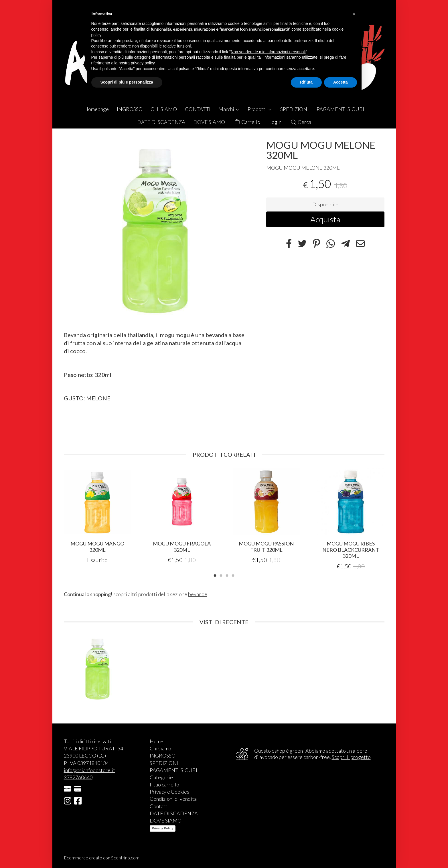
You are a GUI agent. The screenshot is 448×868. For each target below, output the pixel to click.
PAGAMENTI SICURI (340, 109)
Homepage (96, 109)
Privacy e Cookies (169, 792)
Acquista (325, 219)
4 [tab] (233, 575)
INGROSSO (130, 109)
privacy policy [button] (143, 63)
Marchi (229, 109)
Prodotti (260, 109)
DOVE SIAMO (209, 122)
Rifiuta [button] (306, 82)
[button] (354, 14)
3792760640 (78, 777)
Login (275, 122)
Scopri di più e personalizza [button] (127, 82)
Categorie (161, 777)
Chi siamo (160, 748)
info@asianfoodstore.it (89, 770)
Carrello (247, 122)
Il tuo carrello (164, 784)
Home (156, 741)
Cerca (301, 122)
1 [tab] (215, 575)
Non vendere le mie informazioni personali (268, 52)
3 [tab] (227, 575)
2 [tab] (221, 575)
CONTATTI (198, 109)
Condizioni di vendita (173, 799)
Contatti (159, 806)
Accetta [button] (341, 82)
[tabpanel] (97, 516)
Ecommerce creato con (102, 858)
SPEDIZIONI (294, 109)
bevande (198, 594)
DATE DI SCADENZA (161, 122)
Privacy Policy (163, 828)
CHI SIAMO (164, 109)
